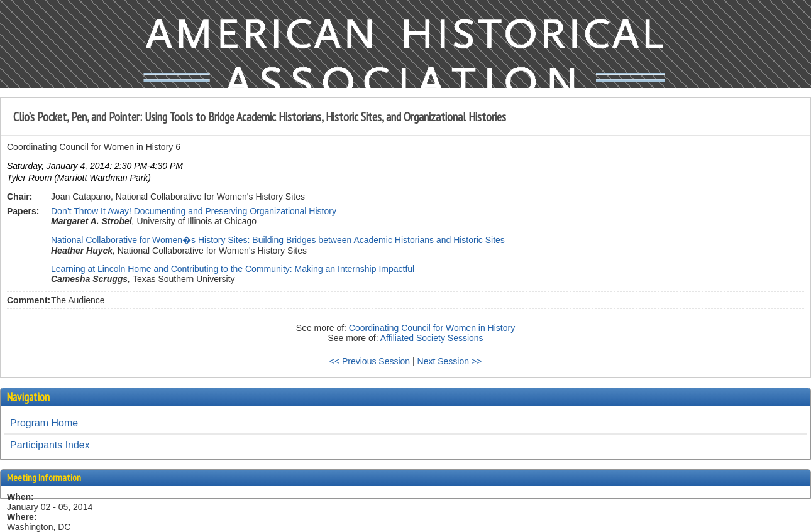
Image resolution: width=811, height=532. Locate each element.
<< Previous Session (370, 361)
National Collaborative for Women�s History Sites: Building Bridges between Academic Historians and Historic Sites (278, 240)
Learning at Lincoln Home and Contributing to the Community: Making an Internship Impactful (233, 269)
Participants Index (50, 445)
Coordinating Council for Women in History (432, 328)
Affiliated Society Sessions (432, 338)
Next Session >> (450, 361)
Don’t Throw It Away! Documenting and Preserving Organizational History (194, 211)
